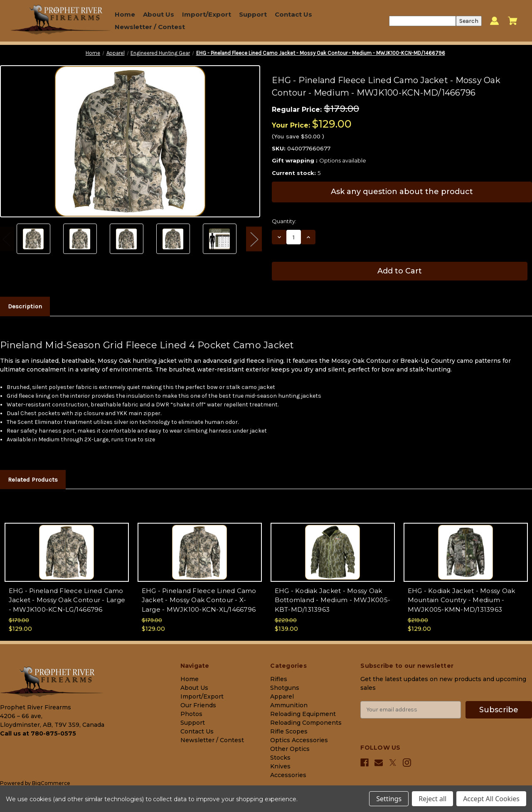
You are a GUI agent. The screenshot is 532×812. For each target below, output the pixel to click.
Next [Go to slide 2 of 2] (254, 239)
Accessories (288, 775)
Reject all (432, 799)
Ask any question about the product (402, 192)
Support (253, 14)
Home (125, 14)
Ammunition (289, 705)
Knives (280, 766)
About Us (159, 14)
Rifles (279, 679)
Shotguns (285, 688)
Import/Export (207, 14)
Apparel (282, 696)
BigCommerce (51, 783)
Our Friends (198, 705)
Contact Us (293, 14)
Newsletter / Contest (150, 27)
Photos (191, 714)
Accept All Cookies (491, 799)
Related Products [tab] (33, 480)
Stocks (280, 758)
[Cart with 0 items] (513, 21)
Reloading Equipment (303, 714)
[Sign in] (494, 21)
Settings (389, 799)
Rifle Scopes (289, 731)
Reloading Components (306, 723)
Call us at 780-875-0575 (38, 733)
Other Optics (290, 749)
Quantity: (284, 221)
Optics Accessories (299, 740)
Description (25, 306)
